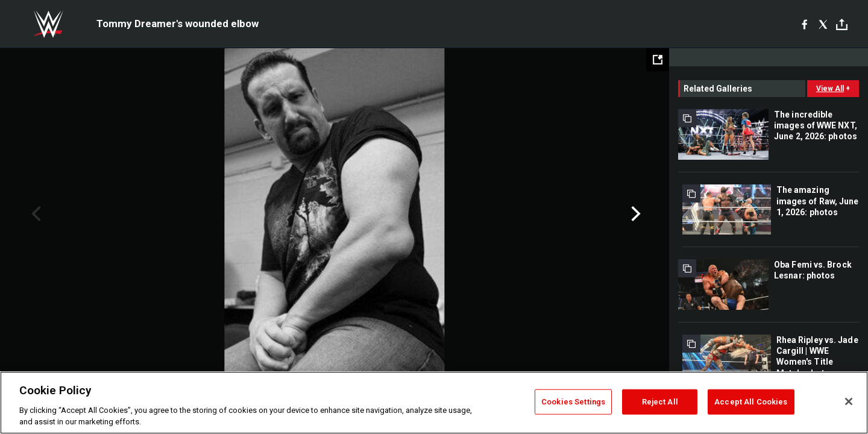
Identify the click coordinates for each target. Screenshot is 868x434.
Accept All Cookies (751, 402)
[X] (823, 24)
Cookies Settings (573, 402)
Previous (35, 214)
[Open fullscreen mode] (658, 60)
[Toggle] (842, 24)
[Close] (849, 401)
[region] (434, 403)
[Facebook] (804, 24)
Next (634, 214)
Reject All (660, 402)
